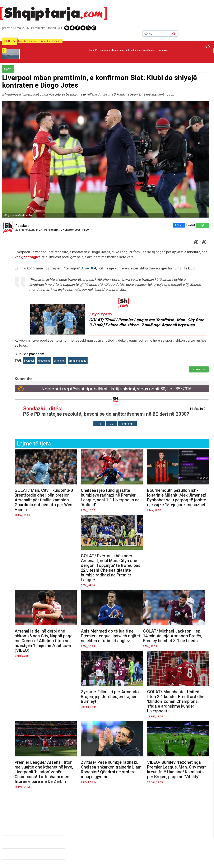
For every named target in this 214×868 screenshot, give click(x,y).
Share (179, 225)
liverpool (29, 361)
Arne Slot (89, 268)
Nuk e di (127, 424)
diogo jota (44, 361)
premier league (78, 361)
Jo (112, 424)
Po (99, 424)
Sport (8, 69)
